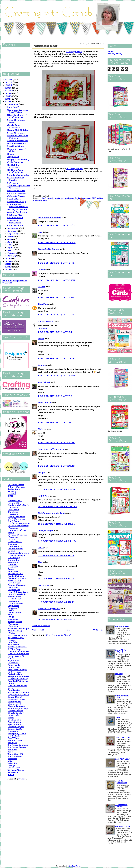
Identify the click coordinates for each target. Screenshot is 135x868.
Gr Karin (42, 328)
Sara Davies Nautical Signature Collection (18, 693)
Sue (40, 562)
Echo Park (13, 571)
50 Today (12, 183)
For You (119, 674)
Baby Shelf (13, 107)
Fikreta (42, 287)
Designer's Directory (18, 553)
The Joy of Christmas (18, 209)
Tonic (11, 752)
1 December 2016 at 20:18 (56, 466)
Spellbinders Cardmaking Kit (16, 725)
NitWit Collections (17, 647)
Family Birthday (16, 576)
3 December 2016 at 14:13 (56, 555)
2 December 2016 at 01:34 (57, 489)
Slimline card (14, 720)
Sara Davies (14, 690)
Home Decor (14, 596)
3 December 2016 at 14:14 (56, 579)
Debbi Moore (15, 542)
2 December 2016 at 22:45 (57, 541)
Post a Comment (41, 626)
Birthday (12, 491)
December (13, 104)
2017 (9, 99)
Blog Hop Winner (16, 146)
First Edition (14, 583)
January (12, 256)
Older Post (99, 630)
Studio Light (14, 736)
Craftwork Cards (72, 198)
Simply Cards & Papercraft (16, 714)
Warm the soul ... (123, 626)
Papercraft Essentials (13, 662)
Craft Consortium (17, 519)
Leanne (42, 365)
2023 (9, 82)
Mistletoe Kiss (15, 215)
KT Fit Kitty (44, 496)
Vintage (12, 765)
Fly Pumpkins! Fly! (122, 696)
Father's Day (14, 580)
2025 (9, 80)
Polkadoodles (15, 674)
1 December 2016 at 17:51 (56, 396)
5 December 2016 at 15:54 (57, 619)
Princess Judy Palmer (49, 609)
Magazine (13, 619)
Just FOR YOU (122, 759)
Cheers (11, 154)
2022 (9, 85)
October (12, 231)
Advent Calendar (16, 487)
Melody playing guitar (18, 175)
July (10, 239)
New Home (13, 644)
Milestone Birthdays (18, 628)
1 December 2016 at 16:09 (57, 376)
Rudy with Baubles (16, 193)
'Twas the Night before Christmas (18, 187)
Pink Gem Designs (17, 670)
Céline (41, 429)
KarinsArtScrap (46, 321)
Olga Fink (43, 304)
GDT (94, 198)
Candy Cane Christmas (14, 126)
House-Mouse (15, 599)
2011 (8, 269)
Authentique (14, 489)
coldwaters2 (44, 402)
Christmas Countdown (14, 222)
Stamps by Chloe (17, 733)
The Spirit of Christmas (13, 166)
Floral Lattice (14, 199)
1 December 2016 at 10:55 (57, 280)
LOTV (11, 610)
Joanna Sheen (15, 603)
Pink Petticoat (15, 672)
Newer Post (38, 630)
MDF (10, 615)
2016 (9, 102)
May (10, 245)
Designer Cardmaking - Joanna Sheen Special (15, 547)
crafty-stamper (46, 530)
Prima (11, 683)
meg (40, 232)
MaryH (42, 472)
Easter (11, 569)
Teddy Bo (13, 743)
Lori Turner (44, 585)
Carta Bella (13, 510)
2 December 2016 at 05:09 (57, 507)
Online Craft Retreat (18, 651)
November (13, 228)
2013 (9, 264)
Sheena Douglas (16, 706)
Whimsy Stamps (16, 770)
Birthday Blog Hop (16, 202)
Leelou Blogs (75, 866)
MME (11, 617)
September (14, 234)
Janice (41, 269)
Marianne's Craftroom (50, 217)
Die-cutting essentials (14, 561)
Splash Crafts (15, 729)
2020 (9, 91)
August (11, 236)
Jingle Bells (13, 157)
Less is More (15, 612)
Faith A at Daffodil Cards (51, 449)
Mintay (11, 633)
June (10, 242)
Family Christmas (17, 578)
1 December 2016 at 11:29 (56, 297)
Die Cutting (14, 558)
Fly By (118, 717)
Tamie (41, 339)
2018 (9, 96)
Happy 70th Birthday (18, 159)
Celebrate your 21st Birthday (17, 137)
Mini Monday (15, 631)
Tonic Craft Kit (15, 754)
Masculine (13, 626)
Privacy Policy (115, 53)
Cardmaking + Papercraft (15, 502)
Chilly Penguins (15, 162)
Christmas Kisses (16, 191)
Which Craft (14, 768)
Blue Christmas (15, 218)
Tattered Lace (15, 740)
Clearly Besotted (16, 516)
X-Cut (11, 775)
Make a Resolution (17, 143)
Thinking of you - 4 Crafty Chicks (17, 171)
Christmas (13, 512)
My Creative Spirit (17, 635)
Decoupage (86, 198)
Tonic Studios (15, 756)
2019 (9, 93)
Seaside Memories (121, 782)
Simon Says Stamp (18, 708)
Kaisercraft (13, 608)
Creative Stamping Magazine (17, 536)
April (10, 247)
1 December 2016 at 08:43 (57, 243)
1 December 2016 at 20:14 (56, 443)
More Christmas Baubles (16, 179)
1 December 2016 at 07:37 (57, 225)
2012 (9, 267)
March (11, 250)
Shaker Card (14, 704)
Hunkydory (13, 601)
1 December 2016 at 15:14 (56, 332)
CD (10, 498)
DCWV (11, 539)
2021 (9, 88)
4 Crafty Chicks (74, 52)
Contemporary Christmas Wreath (17, 205)
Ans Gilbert (44, 382)
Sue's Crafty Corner (48, 249)
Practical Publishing (18, 681)
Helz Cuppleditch (17, 594)
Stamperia (13, 731)
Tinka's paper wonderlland (51, 513)
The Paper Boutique (18, 745)
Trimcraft (12, 759)
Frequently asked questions (17, 586)
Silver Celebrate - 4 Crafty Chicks (17, 116)
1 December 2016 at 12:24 (56, 315)
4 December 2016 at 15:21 (56, 602)
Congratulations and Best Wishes (18, 111)
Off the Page (14, 649)
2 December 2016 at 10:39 (57, 524)
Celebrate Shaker (16, 196)
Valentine (13, 763)
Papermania (14, 665)
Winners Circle (122, 826)
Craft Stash (14, 521)
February (12, 253)
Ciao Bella (13, 514)
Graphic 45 (14, 590)
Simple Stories (15, 711)
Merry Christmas (16, 133)
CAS (10, 496)
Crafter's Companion (19, 523)
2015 (9, 258)
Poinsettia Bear (15, 225)
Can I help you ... (123, 737)
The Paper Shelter (17, 747)
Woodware (13, 772)
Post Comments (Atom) (59, 635)
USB (10, 761)
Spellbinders (14, 722)
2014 (9, 261)
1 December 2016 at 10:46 (57, 263)
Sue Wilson (14, 738)
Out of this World (120, 651)
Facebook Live (15, 574)
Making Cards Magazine (15, 623)
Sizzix (11, 717)
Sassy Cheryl (15, 697)
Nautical (12, 640)
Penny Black (14, 667)
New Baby (13, 642)
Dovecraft (13, 567)
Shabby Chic (14, 701)
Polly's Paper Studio (18, 676)
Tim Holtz (13, 749)
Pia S (41, 548)
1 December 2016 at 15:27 (56, 358)
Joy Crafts (13, 606)
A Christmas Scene (121, 805)
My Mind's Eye (16, 638)
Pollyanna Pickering (18, 679)
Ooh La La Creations (19, 654)
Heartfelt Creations (18, 592)
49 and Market (16, 485)
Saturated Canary (17, 699)
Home (69, 630)
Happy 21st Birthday (18, 130)
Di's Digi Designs (17, 555)
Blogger (22, 779)
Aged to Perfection (17, 212)
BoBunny (12, 494)
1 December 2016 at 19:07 (56, 422)
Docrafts (12, 564)
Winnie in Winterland (18, 141)
